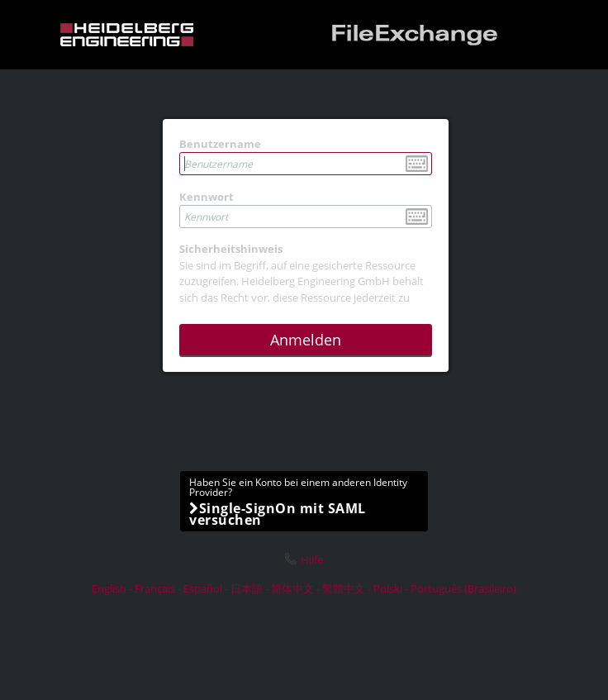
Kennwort (207, 197)
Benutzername (220, 144)
